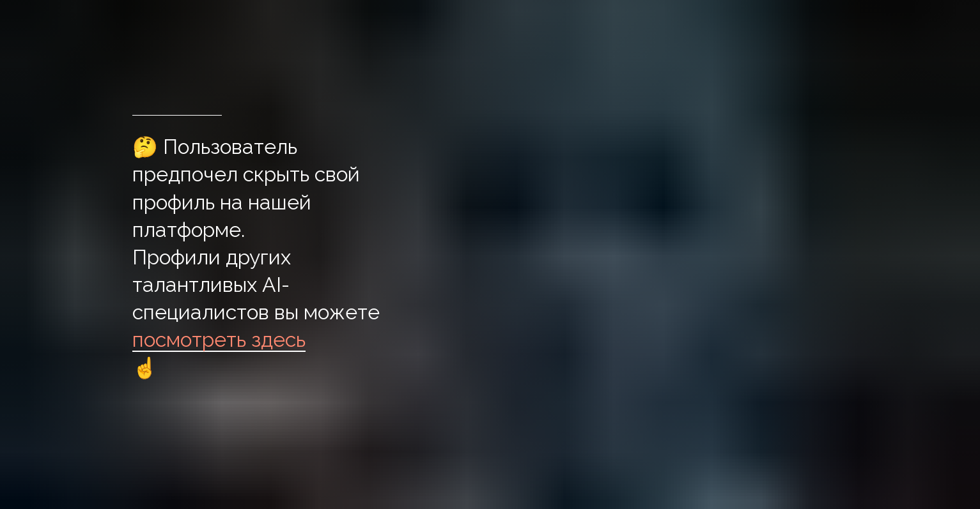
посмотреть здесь (219, 339)
